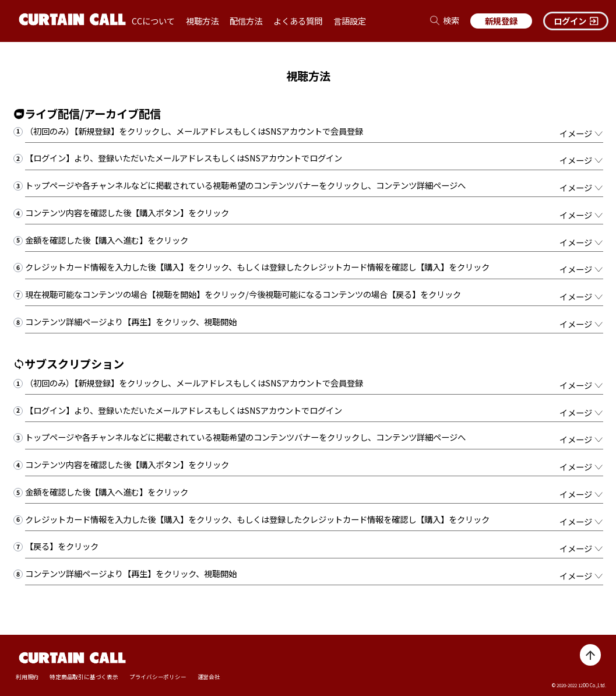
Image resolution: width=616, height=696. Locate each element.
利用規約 (27, 677)
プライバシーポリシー (158, 677)
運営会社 (209, 677)
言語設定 (350, 21)
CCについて (153, 21)
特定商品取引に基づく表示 (84, 677)
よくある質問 (298, 21)
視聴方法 (202, 21)
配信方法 (246, 21)
